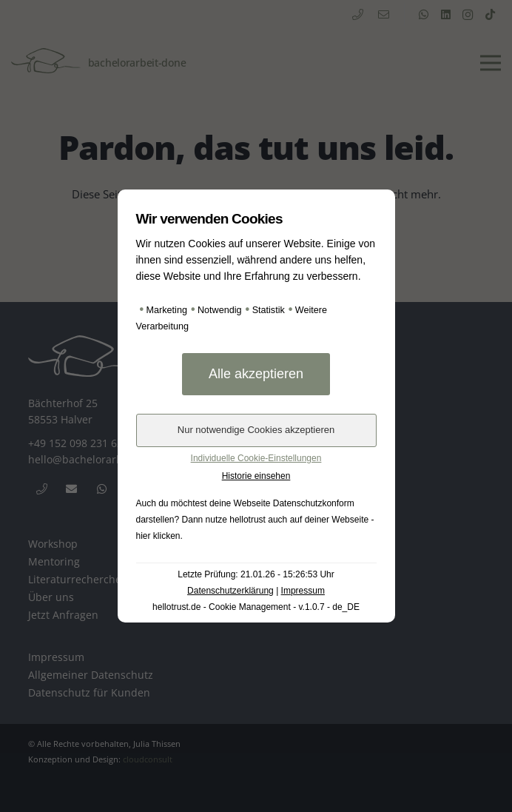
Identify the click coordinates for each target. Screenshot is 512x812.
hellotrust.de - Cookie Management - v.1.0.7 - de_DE (256, 607)
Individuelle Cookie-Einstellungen (256, 458)
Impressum (303, 591)
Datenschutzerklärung (230, 591)
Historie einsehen (256, 476)
